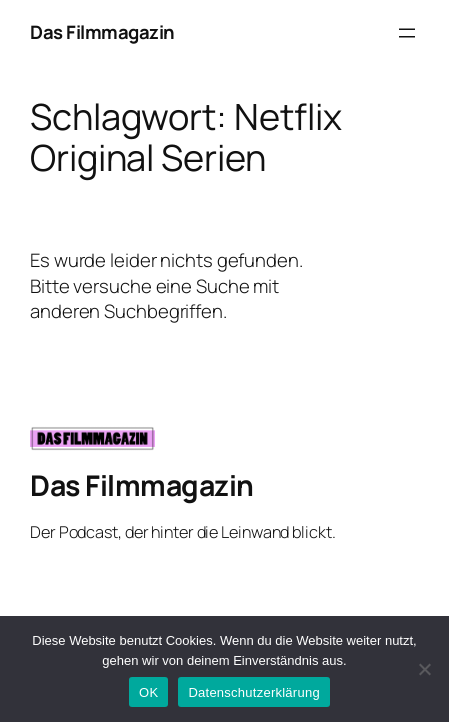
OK (148, 692)
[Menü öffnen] (407, 33)
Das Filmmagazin (102, 32)
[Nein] (424, 669)
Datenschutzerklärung (253, 692)
